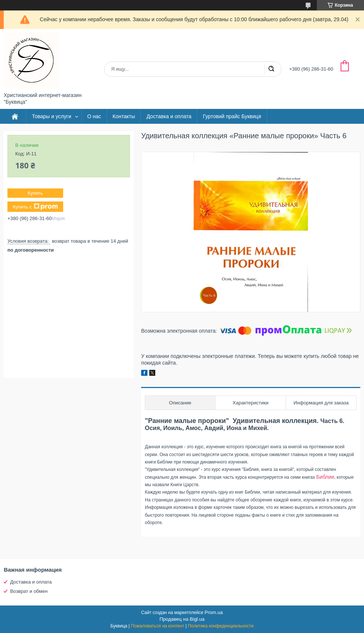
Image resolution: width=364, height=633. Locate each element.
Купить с (35, 207)
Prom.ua (214, 612)
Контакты (124, 116)
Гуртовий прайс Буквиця (232, 116)
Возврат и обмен (29, 591)
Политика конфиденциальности (221, 626)
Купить (35, 193)
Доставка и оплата (169, 116)
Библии (325, 477)
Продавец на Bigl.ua (182, 619)
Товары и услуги (52, 116)
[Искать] (271, 69)
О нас (94, 116)
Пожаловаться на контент (158, 626)
